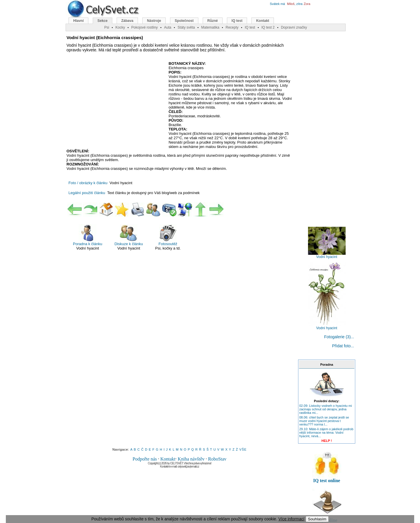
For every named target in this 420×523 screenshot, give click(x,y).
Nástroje (154, 21)
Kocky (120, 27)
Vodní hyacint (327, 255)
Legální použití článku (87, 193)
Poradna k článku (87, 235)
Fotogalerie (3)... (339, 337)
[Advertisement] (116, 104)
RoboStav (217, 459)
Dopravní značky (294, 27)
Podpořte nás (145, 459)
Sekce (103, 21)
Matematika (210, 27)
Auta (168, 27)
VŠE (243, 449)
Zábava (127, 21)
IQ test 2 (268, 27)
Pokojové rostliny (145, 27)
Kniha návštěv (191, 459)
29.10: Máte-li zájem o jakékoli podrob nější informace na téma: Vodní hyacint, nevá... (326, 433)
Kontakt (168, 459)
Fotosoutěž (168, 235)
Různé (213, 21)
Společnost (184, 21)
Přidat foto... (343, 346)
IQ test (237, 21)
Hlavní (78, 21)
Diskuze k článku (129, 235)
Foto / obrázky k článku (88, 183)
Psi (107, 27)
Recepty (232, 27)
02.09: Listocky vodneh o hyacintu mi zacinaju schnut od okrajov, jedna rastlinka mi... (325, 409)
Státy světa (186, 27)
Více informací (291, 519)
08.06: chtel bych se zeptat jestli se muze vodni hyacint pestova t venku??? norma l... (324, 421)
